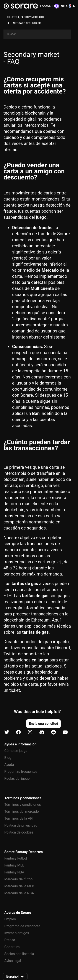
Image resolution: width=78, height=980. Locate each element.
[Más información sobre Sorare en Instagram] (30, 733)
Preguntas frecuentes (21, 772)
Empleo (10, 919)
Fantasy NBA (14, 872)
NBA (66, 6)
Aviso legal (13, 961)
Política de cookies (19, 832)
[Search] (37, 34)
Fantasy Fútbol (16, 858)
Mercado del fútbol (19, 879)
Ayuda (9, 765)
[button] (43, 724)
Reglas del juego (17, 779)
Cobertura (12, 947)
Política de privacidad (21, 825)
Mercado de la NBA (19, 893)
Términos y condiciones (23, 805)
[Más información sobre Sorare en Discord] (42, 733)
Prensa (10, 940)
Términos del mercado (22, 811)
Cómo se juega (16, 751)
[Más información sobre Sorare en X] (7, 733)
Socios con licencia (19, 954)
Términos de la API (19, 818)
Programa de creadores (22, 926)
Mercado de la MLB (19, 886)
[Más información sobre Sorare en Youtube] (65, 733)
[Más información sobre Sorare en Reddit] (54, 733)
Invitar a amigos (17, 933)
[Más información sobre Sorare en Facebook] (18, 733)
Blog (8, 758)
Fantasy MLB (14, 865)
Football (49, 6)
